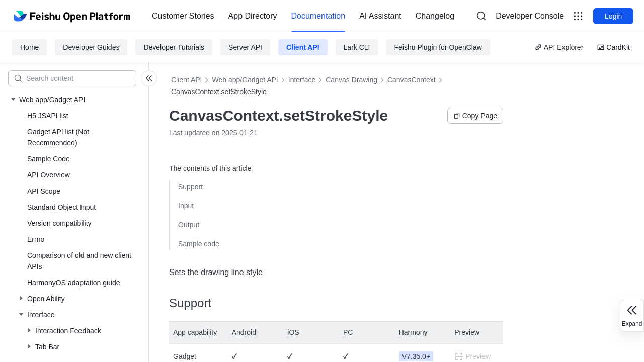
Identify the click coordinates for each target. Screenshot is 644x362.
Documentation (318, 16)
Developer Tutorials (174, 47)
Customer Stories (183, 16)
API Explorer (559, 47)
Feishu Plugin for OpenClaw (438, 47)
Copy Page (475, 116)
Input (186, 206)
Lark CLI (357, 47)
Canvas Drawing (351, 80)
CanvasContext (412, 80)
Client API (303, 47)
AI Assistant (380, 16)
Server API (245, 47)
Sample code (199, 244)
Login (613, 16)
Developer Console (530, 16)
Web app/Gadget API (245, 80)
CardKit (614, 47)
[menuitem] (183, 16)
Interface (302, 80)
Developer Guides (91, 47)
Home (29, 47)
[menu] (303, 16)
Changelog (435, 16)
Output (189, 225)
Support (190, 187)
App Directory (253, 16)
